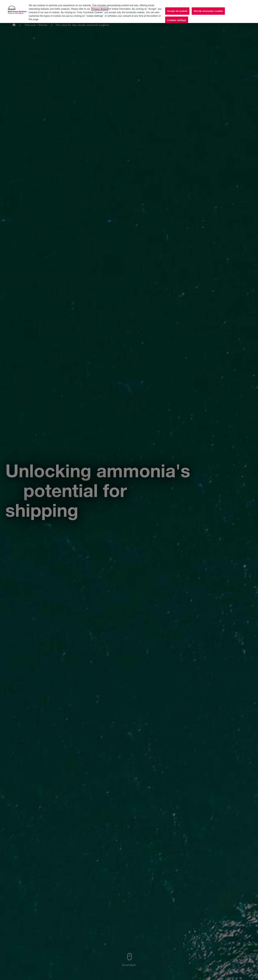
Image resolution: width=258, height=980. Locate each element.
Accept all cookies (177, 8)
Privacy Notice (100, 6)
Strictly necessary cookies (208, 8)
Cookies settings (177, 17)
